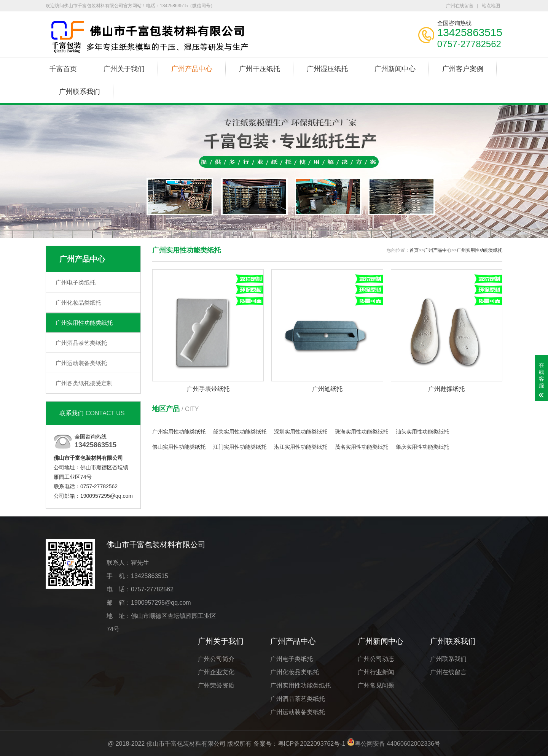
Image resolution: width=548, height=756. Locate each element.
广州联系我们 (80, 92)
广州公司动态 (376, 659)
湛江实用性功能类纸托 (301, 447)
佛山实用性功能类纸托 (179, 447)
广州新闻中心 (395, 69)
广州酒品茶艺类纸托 (81, 343)
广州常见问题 (376, 685)
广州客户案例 (463, 69)
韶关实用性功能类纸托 (240, 432)
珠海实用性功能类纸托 (362, 432)
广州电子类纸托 (76, 282)
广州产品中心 (192, 69)
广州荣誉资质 (216, 685)
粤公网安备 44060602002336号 (397, 744)
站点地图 (491, 6)
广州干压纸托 (260, 69)
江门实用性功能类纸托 (240, 447)
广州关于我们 (124, 69)
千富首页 (63, 69)
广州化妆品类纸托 (78, 303)
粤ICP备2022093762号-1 (312, 744)
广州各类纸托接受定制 (84, 383)
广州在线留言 (460, 6)
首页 (414, 250)
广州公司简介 (216, 659)
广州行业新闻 (376, 672)
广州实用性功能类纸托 (84, 323)
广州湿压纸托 (327, 69)
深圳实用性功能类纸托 (301, 432)
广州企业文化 (216, 672)
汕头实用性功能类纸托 (422, 432)
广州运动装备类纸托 (81, 363)
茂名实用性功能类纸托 (362, 447)
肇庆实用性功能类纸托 (422, 447)
